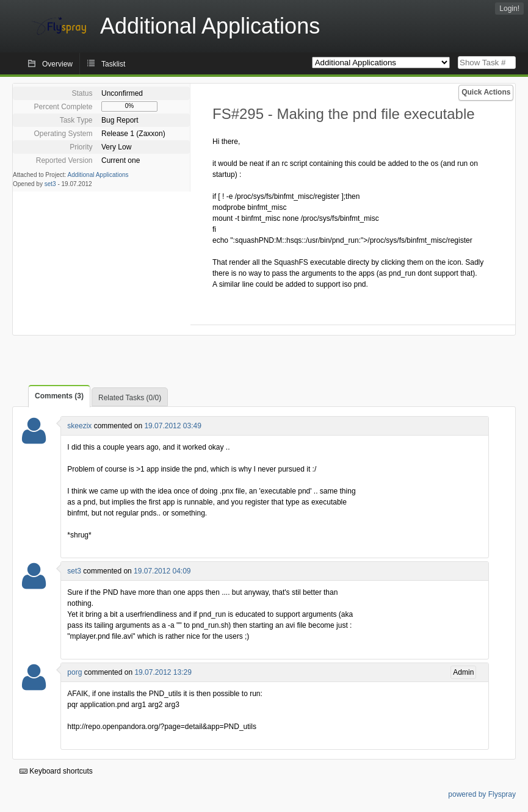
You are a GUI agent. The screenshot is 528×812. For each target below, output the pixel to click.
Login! (509, 9)
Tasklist (113, 64)
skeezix (79, 426)
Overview (57, 64)
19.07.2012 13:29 (163, 672)
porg (74, 672)
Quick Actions (486, 92)
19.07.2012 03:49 (172, 426)
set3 (50, 184)
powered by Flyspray (482, 794)
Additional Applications (98, 175)
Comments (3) (59, 396)
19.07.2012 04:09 (162, 571)
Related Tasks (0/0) (130, 398)
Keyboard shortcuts (56, 771)
